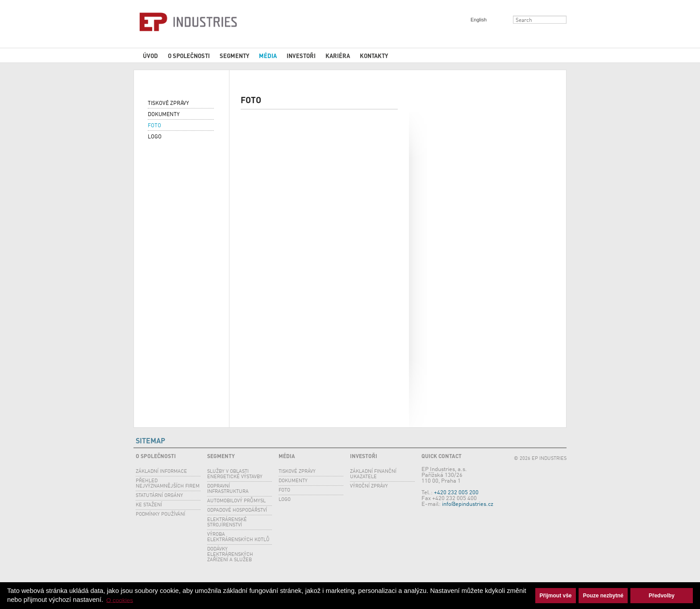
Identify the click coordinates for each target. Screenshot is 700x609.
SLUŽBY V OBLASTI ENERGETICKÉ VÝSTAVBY (235, 474)
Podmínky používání (160, 515)
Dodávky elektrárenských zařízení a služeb (230, 555)
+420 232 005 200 (456, 493)
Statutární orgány (159, 496)
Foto (154, 126)
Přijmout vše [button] (556, 596)
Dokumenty (164, 115)
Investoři (301, 56)
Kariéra (338, 56)
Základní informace (161, 472)
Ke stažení (149, 505)
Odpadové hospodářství (237, 511)
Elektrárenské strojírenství (227, 523)
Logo (155, 137)
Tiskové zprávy (168, 104)
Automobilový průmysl (236, 501)
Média (268, 56)
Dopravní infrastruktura (228, 489)
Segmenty (234, 56)
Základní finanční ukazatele (373, 474)
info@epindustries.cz (468, 504)
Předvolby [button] (662, 596)
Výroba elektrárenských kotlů (238, 537)
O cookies (120, 600)
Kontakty (374, 56)
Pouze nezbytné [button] (603, 596)
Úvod (150, 56)
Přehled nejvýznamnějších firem (168, 484)
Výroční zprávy (369, 486)
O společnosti (189, 56)
